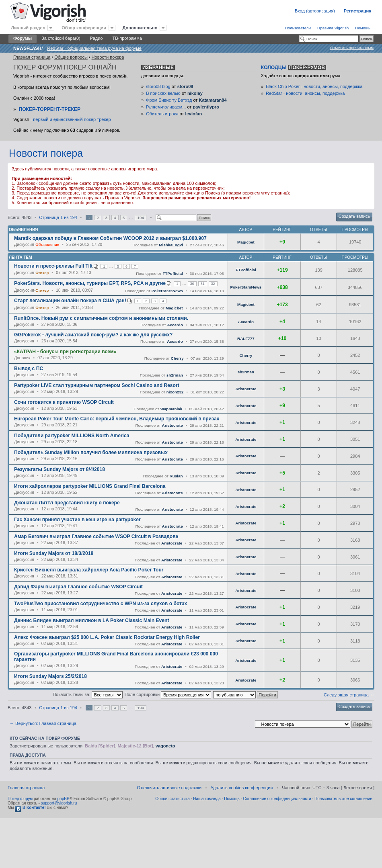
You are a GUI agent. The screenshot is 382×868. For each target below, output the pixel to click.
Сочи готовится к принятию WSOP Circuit (64, 402)
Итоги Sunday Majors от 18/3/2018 (54, 553)
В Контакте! (30, 808)
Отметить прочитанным (352, 48)
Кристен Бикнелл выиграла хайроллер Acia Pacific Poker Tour (89, 570)
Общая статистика (173, 799)
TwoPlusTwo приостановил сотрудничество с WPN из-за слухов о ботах (101, 604)
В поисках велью (163, 93)
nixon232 (175, 392)
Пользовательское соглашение (343, 799)
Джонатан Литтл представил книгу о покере (67, 503)
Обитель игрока (162, 114)
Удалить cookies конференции (242, 788)
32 (213, 284)
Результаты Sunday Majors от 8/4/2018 (60, 469)
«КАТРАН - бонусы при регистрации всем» (65, 352)
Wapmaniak (171, 409)
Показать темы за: (88, 694)
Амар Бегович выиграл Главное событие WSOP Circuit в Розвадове (96, 536)
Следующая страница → (349, 695)
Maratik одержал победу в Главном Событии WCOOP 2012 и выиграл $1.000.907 (110, 238)
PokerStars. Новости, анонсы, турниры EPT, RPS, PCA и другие (90, 283)
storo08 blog (158, 86)
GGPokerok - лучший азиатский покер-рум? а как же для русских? (93, 335)
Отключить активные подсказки (169, 788)
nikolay (195, 93)
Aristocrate (246, 389)
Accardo (175, 325)
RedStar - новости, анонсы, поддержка (305, 93)
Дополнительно (140, 28)
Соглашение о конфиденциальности (277, 799)
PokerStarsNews (167, 291)
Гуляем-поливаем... (166, 107)
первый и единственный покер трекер (72, 119)
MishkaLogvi (171, 245)
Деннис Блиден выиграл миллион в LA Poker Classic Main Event (91, 620)
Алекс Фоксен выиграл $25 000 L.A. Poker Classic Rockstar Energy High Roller (107, 637)
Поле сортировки (168, 694)
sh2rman (175, 375)
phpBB (64, 799)
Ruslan (176, 476)
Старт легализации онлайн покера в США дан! (70, 301)
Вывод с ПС (29, 368)
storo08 (185, 86)
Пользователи (298, 28)
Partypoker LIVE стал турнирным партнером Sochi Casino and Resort (97, 385)
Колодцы (294, 68)
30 (192, 284)
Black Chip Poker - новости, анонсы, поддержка (314, 86)
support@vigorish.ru (59, 803)
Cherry (177, 358)
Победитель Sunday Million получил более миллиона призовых (91, 452)
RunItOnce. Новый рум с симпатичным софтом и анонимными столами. (101, 318)
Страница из (58, 217)
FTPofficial (173, 273)
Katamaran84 (213, 100)
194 (140, 218)
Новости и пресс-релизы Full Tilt (53, 266)
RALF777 (246, 339)
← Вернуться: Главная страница (43, 723)
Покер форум (20, 799)
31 (203, 284)
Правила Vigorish (333, 28)
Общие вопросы (71, 57)
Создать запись (354, 216)
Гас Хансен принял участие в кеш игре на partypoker (77, 520)
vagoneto (165, 746)
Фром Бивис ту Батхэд (169, 100)
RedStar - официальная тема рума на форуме (94, 48)
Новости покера (108, 57)
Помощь (363, 28)
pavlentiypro (206, 107)
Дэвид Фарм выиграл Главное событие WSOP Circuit (78, 587)
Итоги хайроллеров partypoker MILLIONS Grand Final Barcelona (90, 486)
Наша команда (207, 799)
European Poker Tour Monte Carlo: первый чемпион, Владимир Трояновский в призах (117, 419)
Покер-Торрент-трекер (49, 109)
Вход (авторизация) (315, 11)
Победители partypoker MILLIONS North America (72, 436)
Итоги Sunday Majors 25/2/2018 (50, 676)
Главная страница (32, 57)
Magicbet (246, 242)
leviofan (194, 114)
